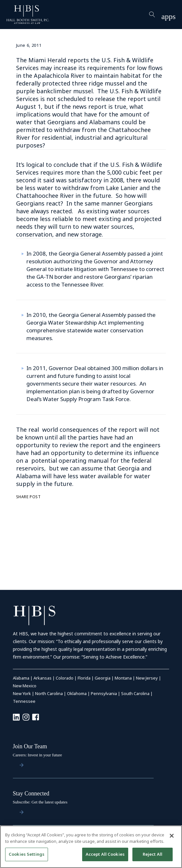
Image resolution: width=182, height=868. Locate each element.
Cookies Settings (27, 854)
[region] (91, 847)
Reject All (153, 854)
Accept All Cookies (105, 854)
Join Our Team (30, 746)
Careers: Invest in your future (38, 755)
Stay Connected (31, 793)
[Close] (172, 836)
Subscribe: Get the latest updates (40, 802)
